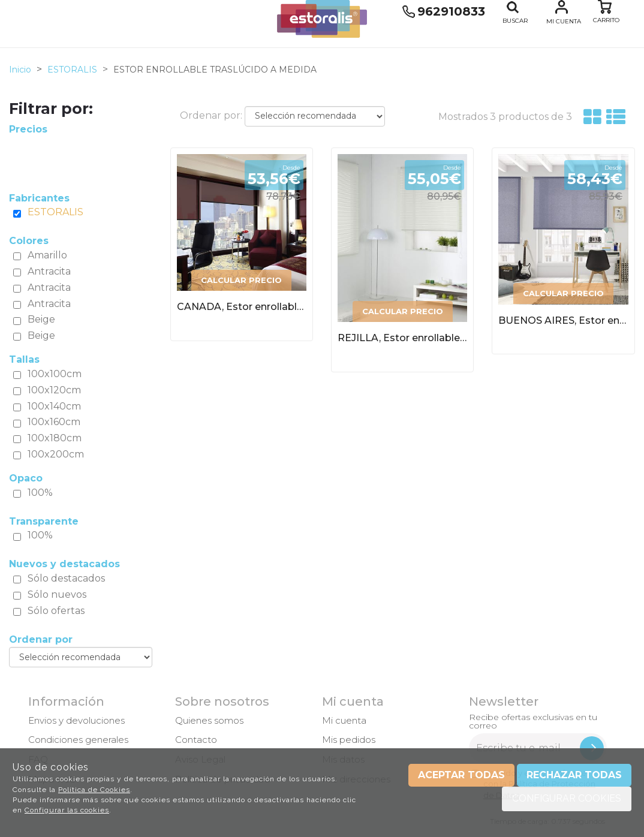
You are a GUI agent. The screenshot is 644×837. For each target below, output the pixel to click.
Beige (41, 319)
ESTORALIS (55, 212)
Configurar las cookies (67, 810)
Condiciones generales (78, 740)
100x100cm (55, 374)
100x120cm (54, 390)
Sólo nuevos (57, 594)
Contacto (196, 740)
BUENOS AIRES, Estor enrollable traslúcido (563, 320)
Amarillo (47, 255)
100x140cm (54, 406)
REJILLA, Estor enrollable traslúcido (402, 338)
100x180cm (55, 438)
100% (40, 493)
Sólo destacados (66, 578)
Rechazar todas (574, 775)
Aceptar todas (461, 775)
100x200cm (56, 454)
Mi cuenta (564, 21)
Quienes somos (209, 720)
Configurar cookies (567, 798)
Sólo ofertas (56, 611)
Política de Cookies (94, 790)
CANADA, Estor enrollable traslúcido (242, 307)
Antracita (49, 271)
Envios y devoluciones (76, 720)
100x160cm (54, 422)
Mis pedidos (349, 740)
